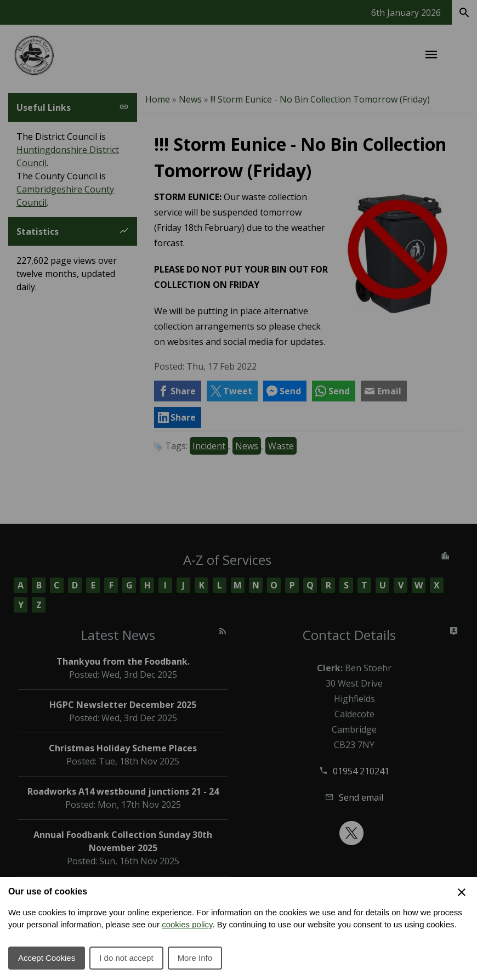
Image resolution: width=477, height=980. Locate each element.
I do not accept (126, 958)
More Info (195, 958)
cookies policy (187, 924)
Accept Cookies (47, 958)
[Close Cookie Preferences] (462, 892)
